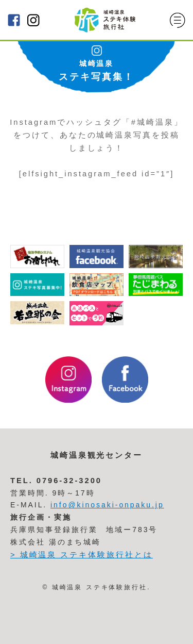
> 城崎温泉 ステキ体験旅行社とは (82, 555)
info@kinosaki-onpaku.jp (107, 505)
